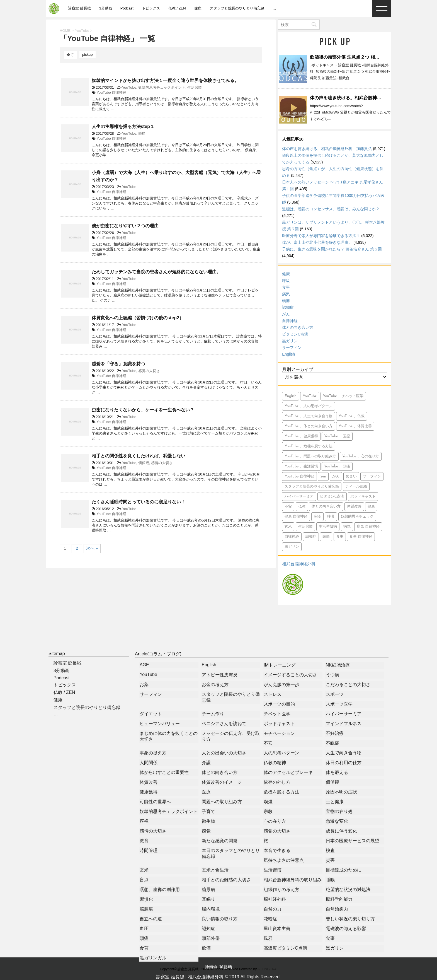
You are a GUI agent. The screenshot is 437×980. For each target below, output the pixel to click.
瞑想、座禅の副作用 (160, 890)
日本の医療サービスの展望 (353, 841)
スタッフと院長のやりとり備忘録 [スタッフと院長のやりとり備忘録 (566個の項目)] (312, 487)
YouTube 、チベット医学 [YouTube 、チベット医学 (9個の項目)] (343, 396)
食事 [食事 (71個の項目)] (340, 537)
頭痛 (142, 133)
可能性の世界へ (155, 802)
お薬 (144, 685)
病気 (286, 294)
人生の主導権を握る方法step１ (123, 126)
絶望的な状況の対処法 (348, 890)
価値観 (144, 463)
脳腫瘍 (146, 909)
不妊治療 (335, 733)
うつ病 (332, 675)
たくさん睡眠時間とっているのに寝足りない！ (139, 502)
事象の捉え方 (153, 753)
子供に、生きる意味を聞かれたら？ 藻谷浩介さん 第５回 (332, 249)
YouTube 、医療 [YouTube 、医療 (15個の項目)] (337, 436)
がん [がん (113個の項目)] (336, 476)
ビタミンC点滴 (295, 334)
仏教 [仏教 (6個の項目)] (302, 507)
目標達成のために (344, 870)
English (288, 354)
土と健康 (335, 802)
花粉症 (270, 919)
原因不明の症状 (341, 792)
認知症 (288, 307)
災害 (330, 860)
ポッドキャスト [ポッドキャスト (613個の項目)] (363, 497)
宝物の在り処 (339, 811)
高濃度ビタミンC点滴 (285, 948)
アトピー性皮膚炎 (220, 675)
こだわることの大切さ (348, 685)
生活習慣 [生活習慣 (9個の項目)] (305, 527)
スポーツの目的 (279, 704)
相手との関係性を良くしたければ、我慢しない (139, 456)
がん (286, 314)
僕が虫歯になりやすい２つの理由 (125, 226)
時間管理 (149, 850)
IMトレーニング (280, 665)
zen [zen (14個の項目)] (323, 476)
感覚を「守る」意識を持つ (118, 364)
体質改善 (149, 782)
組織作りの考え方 (281, 890)
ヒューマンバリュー (160, 724)
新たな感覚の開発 (220, 841)
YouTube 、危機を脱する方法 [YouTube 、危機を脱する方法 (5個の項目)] (308, 446)
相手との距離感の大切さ (226, 880)
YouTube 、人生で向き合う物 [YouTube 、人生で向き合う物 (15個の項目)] (308, 416)
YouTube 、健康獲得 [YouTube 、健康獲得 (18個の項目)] (301, 436)
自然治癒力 (337, 909)
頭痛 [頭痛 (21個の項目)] (326, 537)
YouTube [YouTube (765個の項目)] (310, 396)
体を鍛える (337, 772)
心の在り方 (275, 821)
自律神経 (290, 321)
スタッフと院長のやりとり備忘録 (237, 8)
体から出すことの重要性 (164, 772)
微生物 (208, 821)
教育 (144, 841)
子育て (208, 811)
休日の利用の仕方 (344, 763)
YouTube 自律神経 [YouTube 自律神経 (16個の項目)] (299, 476)
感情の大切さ (162, 463)
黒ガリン (290, 341)
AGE (144, 665)
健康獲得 (149, 792)
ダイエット (151, 714)
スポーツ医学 (339, 704)
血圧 (144, 929)
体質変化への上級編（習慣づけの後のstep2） (138, 318)
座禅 (144, 821)
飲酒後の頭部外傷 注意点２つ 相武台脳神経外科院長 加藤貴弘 (372, 57)
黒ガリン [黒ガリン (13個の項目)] (292, 547)
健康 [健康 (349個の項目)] (371, 507)
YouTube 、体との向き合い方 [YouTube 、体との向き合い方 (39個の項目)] (308, 426)
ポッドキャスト (279, 724)
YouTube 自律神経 (112, 92)
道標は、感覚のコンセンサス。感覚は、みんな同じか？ (331, 209)
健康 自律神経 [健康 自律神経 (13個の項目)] (296, 517)
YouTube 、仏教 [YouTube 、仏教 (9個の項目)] (352, 416)
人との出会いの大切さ (224, 753)
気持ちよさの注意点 (284, 860)
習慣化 (146, 899)
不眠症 (332, 743)
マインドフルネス (344, 724)
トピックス (151, 8)
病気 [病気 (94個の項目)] (347, 527)
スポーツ (335, 694)
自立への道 (151, 919)
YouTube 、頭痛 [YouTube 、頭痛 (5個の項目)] (337, 466)
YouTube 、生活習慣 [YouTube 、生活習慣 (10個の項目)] (301, 466)
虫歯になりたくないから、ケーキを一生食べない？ (143, 410)
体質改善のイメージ (222, 782)
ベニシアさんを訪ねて (224, 724)
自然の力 (273, 909)
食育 (144, 948)
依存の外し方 (277, 782)
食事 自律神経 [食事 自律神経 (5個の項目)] (361, 537)
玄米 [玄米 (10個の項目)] (288, 527)
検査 (330, 850)
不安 (268, 743)
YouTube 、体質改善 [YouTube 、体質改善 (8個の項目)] (355, 426)
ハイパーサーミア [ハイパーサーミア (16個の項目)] (299, 497)
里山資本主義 (277, 929)
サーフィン (292, 347)
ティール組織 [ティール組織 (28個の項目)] (356, 487)
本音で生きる (277, 850)
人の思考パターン (281, 753)
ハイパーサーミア (344, 714)
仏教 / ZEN (177, 8)
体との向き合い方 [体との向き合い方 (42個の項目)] (326, 507)
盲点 (144, 880)
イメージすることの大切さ (290, 675)
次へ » (92, 548)
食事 (286, 287)
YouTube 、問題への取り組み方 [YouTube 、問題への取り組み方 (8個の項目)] (310, 456)
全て (70, 55)
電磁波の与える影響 (346, 929)
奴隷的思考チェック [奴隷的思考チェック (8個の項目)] (357, 517)
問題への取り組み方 (222, 802)
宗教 (268, 811)
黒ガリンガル (153, 958)
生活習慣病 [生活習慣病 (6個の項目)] (328, 527)
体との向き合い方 (298, 327)
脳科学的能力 (339, 899)
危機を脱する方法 (281, 792)
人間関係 (149, 763)
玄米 (144, 870)
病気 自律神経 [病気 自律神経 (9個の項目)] (368, 527)
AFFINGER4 (267, 969)
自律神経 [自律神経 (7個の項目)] (292, 537)
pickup (88, 55)
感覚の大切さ (149, 371)
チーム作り (213, 714)
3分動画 (106, 8)
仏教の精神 (275, 763)
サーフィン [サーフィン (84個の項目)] (372, 476)
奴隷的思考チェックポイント (162, 87)
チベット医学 (277, 714)
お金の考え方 (215, 685)
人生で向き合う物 (344, 753)
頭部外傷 (211, 938)
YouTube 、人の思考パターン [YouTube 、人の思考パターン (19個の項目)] (308, 406)
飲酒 (206, 948)
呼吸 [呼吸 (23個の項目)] (331, 517)
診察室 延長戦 (79, 8)
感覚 (206, 831)
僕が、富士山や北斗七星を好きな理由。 (317, 242)
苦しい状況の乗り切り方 (350, 919)
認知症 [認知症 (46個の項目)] (311, 537)
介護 (206, 763)
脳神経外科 (275, 899)
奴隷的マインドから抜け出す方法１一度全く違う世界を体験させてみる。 (165, 80)
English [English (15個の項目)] (291, 396)
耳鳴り (208, 899)
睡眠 (330, 880)
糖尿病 (208, 890)
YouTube (129, 87)
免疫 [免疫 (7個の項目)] (317, 517)
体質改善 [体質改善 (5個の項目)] (354, 507)
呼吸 (286, 281)
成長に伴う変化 (341, 831)
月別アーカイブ (298, 369)
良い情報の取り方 (220, 919)
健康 (198, 8)
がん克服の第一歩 (281, 685)
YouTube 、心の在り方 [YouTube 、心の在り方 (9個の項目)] (361, 456)
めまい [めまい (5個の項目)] (351, 476)
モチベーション (279, 733)
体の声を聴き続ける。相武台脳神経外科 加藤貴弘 (361, 98)
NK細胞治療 (338, 665)
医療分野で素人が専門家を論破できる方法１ (321, 236)
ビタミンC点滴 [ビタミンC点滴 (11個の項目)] (332, 497)
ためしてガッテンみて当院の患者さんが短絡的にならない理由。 (156, 272)
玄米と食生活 (215, 870)
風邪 (268, 938)
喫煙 (268, 802)
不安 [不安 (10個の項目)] (288, 507)
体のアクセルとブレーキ (288, 772)
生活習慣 (195, 87)
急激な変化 (337, 821)
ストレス (273, 694)
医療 (206, 792)
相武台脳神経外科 (299, 564)
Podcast (127, 8)
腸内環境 (211, 909)
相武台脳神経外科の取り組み (293, 880)
